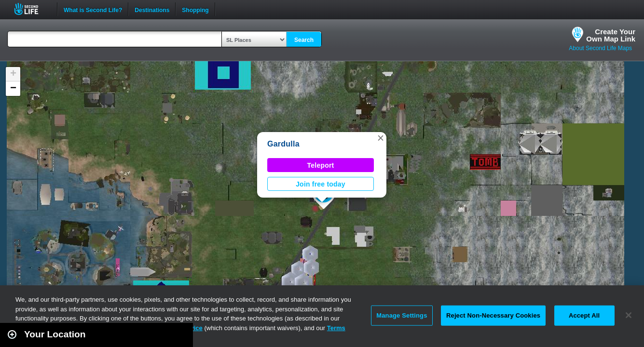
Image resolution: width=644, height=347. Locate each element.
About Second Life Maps (600, 48)
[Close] (629, 315)
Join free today (321, 184)
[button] (381, 138)
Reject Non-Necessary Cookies (493, 315)
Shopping (195, 9)
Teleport (321, 165)
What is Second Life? (93, 9)
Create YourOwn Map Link (611, 35)
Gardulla (283, 144)
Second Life (32, 9)
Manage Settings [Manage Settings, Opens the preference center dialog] (402, 315)
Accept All (584, 315)
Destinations (152, 9)
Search (304, 40)
